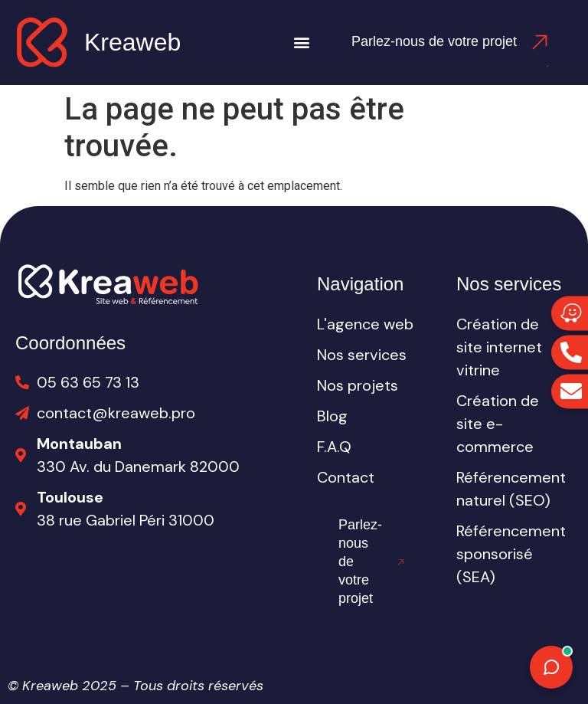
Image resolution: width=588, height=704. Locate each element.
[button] (302, 43)
